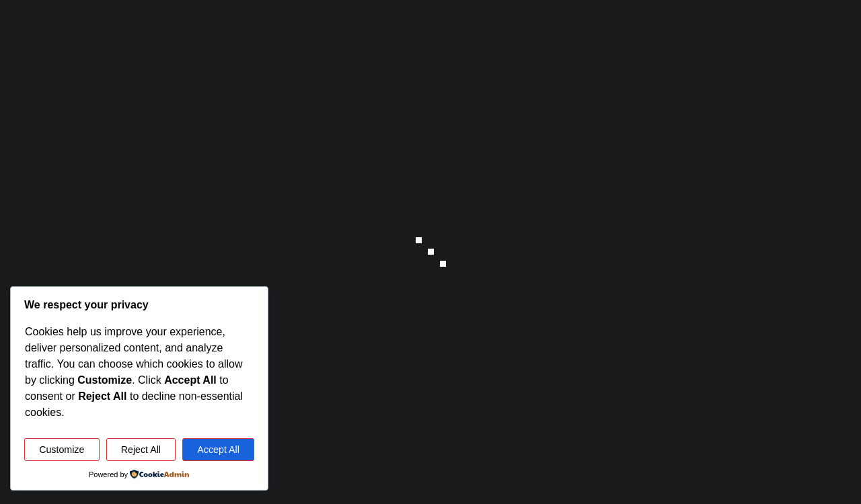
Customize (62, 450)
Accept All (218, 450)
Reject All (141, 450)
